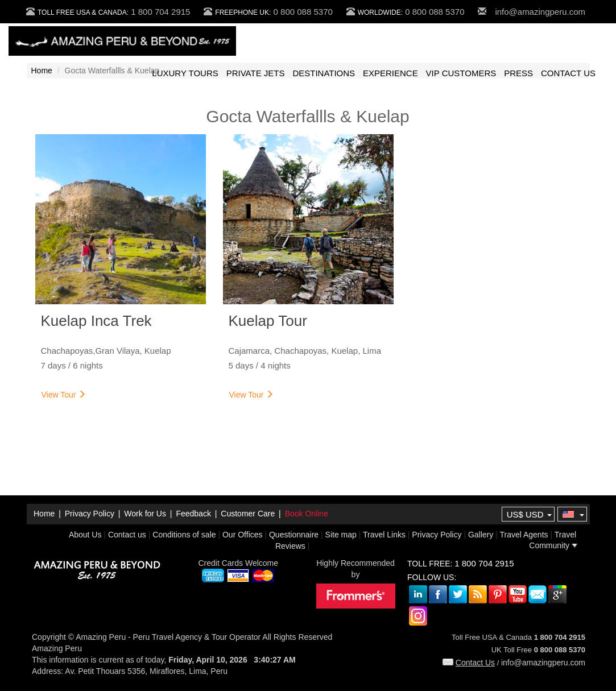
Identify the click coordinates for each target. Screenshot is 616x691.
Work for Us (145, 514)
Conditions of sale (184, 535)
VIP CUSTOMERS (461, 73)
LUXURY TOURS (185, 73)
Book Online (307, 514)
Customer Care (248, 514)
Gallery (481, 535)
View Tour (64, 395)
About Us (85, 535)
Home (42, 71)
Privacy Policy (90, 514)
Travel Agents (524, 535)
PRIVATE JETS (256, 73)
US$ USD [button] (529, 514)
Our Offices (243, 535)
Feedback (193, 514)
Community (553, 545)
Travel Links (384, 535)
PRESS (518, 73)
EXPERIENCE (390, 73)
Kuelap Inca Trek (96, 321)
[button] (572, 515)
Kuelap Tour (268, 321)
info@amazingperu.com (540, 12)
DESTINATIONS (324, 73)
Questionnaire (294, 535)
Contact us (127, 535)
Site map (341, 535)
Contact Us (469, 663)
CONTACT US (568, 73)
